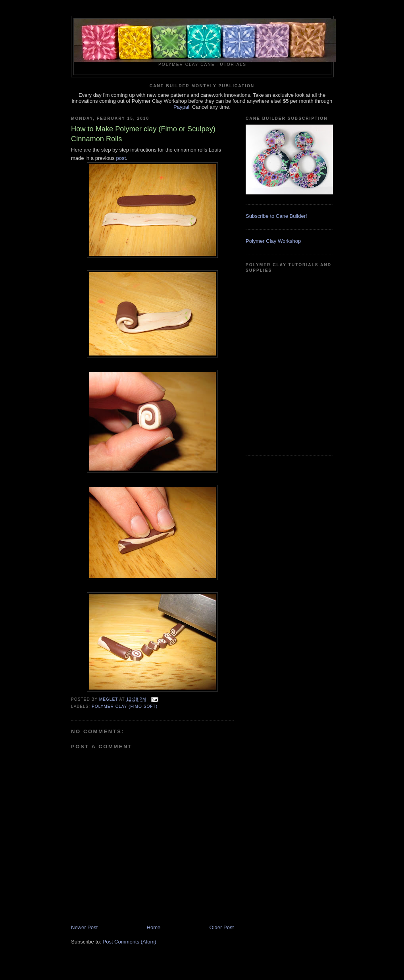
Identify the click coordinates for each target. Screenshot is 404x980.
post (121, 158)
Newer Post (84, 927)
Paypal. (182, 107)
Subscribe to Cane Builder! (276, 216)
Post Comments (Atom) (130, 942)
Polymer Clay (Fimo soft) (125, 706)
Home (154, 927)
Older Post (222, 927)
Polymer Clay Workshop (273, 241)
